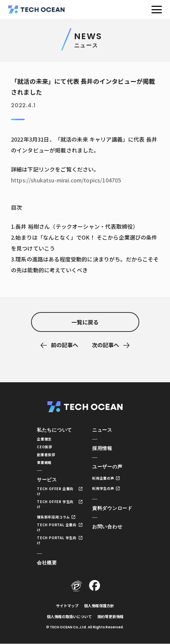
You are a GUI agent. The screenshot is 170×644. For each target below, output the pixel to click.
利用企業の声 (103, 478)
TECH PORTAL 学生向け (57, 540)
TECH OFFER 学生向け (55, 504)
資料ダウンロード (112, 508)
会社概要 (47, 563)
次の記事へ (105, 345)
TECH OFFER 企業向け (55, 491)
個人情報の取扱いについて (69, 616)
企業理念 (44, 439)
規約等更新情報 (110, 616)
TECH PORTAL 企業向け (57, 527)
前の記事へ (65, 345)
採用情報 (102, 448)
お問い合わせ (107, 527)
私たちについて (54, 430)
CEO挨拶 (45, 447)
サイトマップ (67, 606)
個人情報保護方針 (99, 606)
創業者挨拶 (46, 455)
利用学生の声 (103, 488)
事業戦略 (44, 462)
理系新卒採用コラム (53, 517)
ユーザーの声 (107, 467)
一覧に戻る (85, 322)
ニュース (102, 430)
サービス (47, 480)
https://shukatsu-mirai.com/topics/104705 (66, 180)
